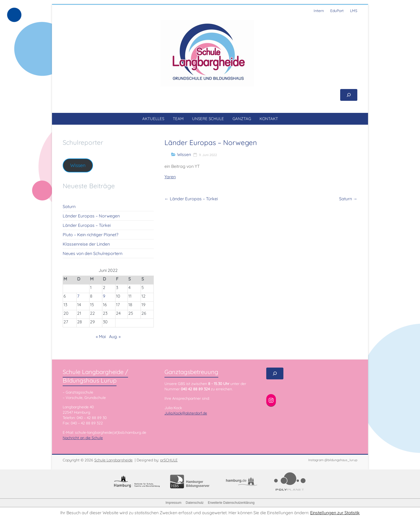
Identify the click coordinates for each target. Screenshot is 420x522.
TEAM (178, 119)
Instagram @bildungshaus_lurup (333, 460)
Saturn (348, 199)
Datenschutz (195, 503)
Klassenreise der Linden (86, 244)
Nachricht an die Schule (83, 438)
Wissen (184, 154)
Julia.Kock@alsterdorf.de (186, 413)
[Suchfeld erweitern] (349, 95)
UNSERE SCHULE (208, 119)
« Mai (101, 336)
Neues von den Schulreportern (93, 253)
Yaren (170, 177)
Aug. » (115, 336)
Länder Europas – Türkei (191, 199)
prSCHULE (169, 460)
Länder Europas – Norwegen (91, 216)
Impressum (173, 503)
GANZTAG (242, 119)
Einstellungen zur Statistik (335, 513)
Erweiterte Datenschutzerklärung (231, 503)
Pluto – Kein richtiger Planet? (91, 235)
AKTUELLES (153, 119)
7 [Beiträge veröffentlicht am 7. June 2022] (78, 296)
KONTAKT (269, 119)
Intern (319, 11)
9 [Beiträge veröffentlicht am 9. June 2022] (104, 296)
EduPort (337, 11)
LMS (354, 11)
